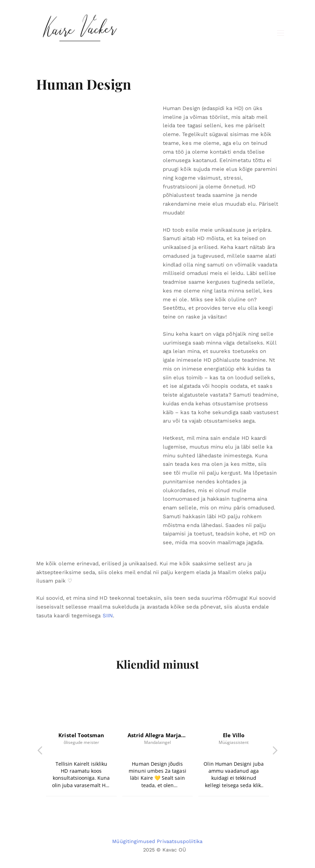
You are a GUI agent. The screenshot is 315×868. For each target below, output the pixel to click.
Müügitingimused (134, 841)
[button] (275, 752)
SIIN (108, 616)
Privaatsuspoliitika (180, 841)
